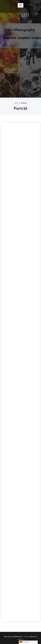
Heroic (33, 637)
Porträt (24, 103)
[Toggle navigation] (21, 5)
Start (16, 103)
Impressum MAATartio (13, 637)
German (24, 642)
